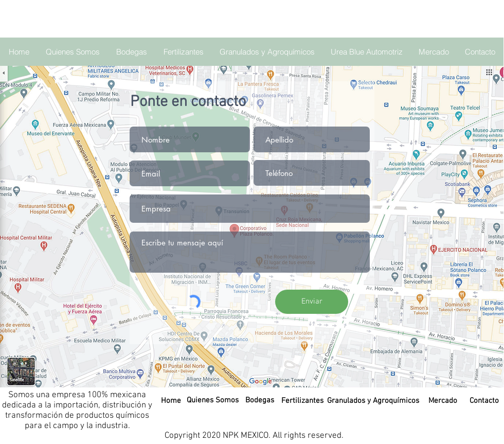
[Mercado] (443, 401)
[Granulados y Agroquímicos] (373, 401)
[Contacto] (484, 401)
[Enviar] (312, 302)
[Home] (171, 401)
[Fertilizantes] (302, 401)
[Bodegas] (260, 400)
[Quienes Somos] (213, 400)
